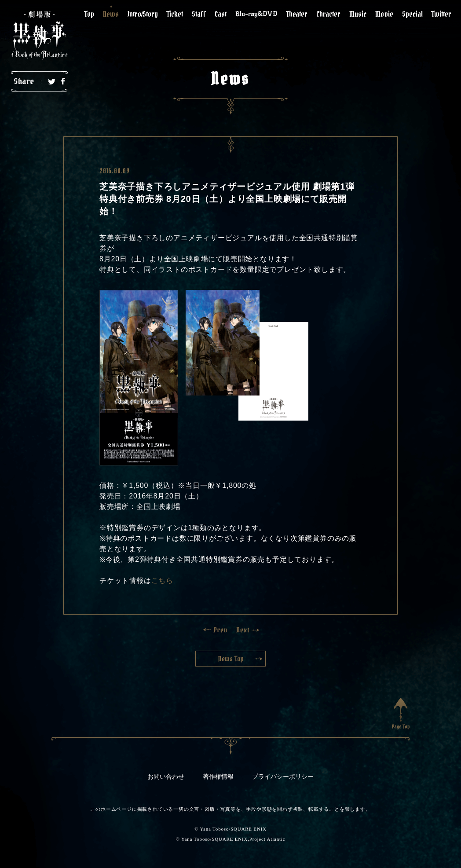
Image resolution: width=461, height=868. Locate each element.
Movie (384, 14)
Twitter (441, 14)
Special (412, 14)
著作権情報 (218, 777)
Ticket (175, 14)
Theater (297, 14)
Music (358, 14)
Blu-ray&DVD (256, 14)
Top (89, 14)
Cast (221, 14)
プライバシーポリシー (283, 777)
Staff (199, 14)
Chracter (328, 14)
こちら (162, 580)
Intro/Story (143, 14)
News (111, 14)
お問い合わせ (166, 777)
